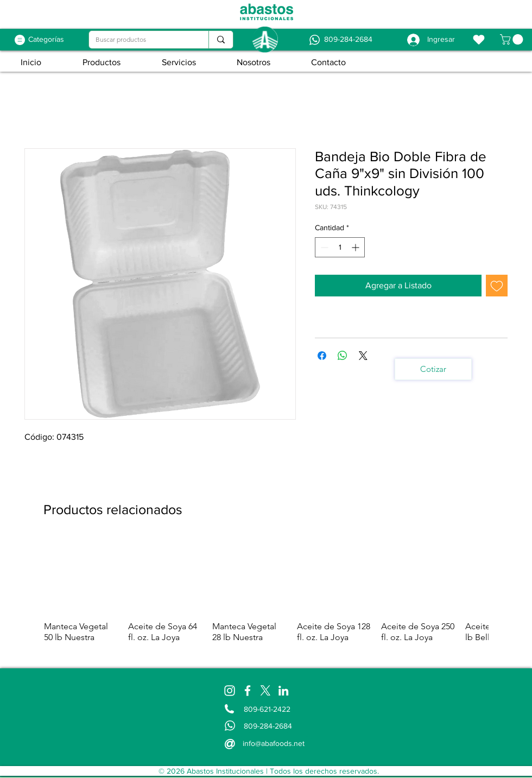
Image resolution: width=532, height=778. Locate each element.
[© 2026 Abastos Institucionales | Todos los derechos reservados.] (268, 771)
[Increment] (356, 247)
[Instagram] (230, 691)
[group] (266, 596)
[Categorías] (46, 40)
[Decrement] (323, 247)
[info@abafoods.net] (274, 743)
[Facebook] (248, 691)
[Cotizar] (433, 369)
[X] (265, 691)
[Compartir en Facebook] (322, 356)
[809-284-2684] (348, 40)
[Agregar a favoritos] (497, 286)
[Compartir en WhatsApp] (343, 356)
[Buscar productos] (141, 40)
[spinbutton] (340, 247)
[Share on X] (363, 356)
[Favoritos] (479, 40)
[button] (513, 39)
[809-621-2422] (269, 709)
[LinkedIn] (283, 691)
